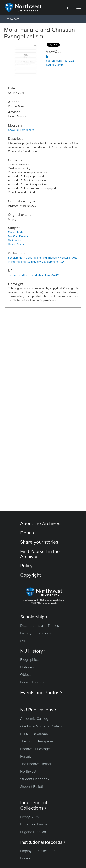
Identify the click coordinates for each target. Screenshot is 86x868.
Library (25, 858)
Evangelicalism (17, 233)
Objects (26, 675)
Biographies (29, 660)
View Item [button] (14, 19)
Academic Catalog (34, 719)
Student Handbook (35, 779)
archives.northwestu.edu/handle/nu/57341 (34, 275)
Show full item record (21, 130)
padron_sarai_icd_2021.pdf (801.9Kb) (60, 61)
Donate (28, 533)
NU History (33, 651)
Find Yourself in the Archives (40, 554)
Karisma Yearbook (34, 734)
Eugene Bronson (33, 832)
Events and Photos (41, 693)
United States (16, 244)
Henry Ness (29, 817)
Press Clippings (32, 682)
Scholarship (34, 617)
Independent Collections (34, 805)
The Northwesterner (36, 764)
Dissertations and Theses (40, 626)
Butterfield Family (34, 824)
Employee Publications (38, 851)
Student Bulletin (32, 787)
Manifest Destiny (18, 237)
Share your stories (39, 542)
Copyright (30, 575)
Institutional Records (43, 842)
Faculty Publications (36, 633)
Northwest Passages (36, 749)
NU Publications (38, 710)
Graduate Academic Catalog (42, 726)
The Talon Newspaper (37, 741)
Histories (27, 667)
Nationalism (15, 240)
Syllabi (25, 641)
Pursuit (25, 756)
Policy (26, 566)
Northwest (28, 771)
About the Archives (40, 524)
